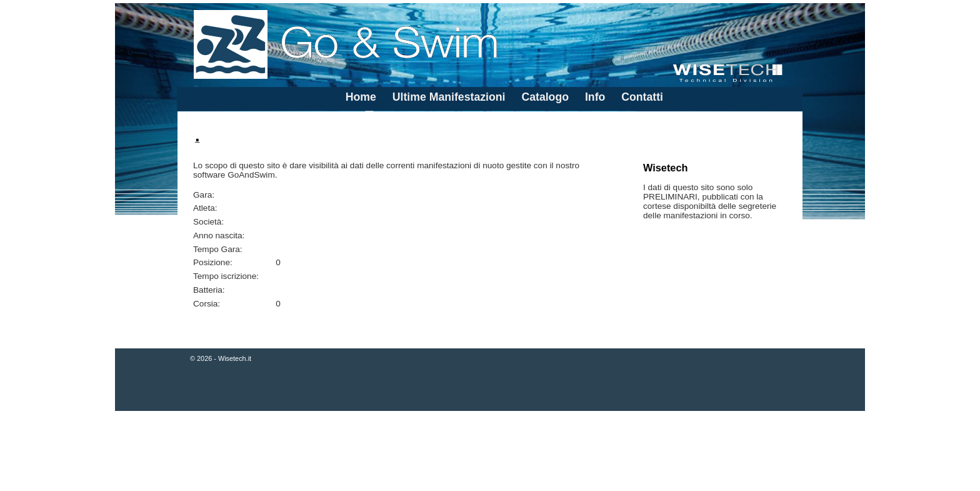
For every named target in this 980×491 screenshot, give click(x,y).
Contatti (642, 97)
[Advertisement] (490, 452)
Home (361, 97)
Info (595, 97)
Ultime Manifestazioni (449, 97)
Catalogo (545, 97)
